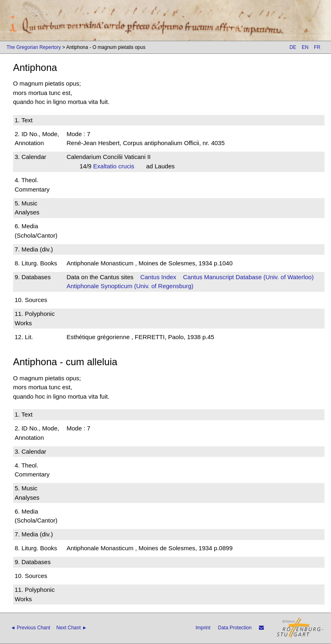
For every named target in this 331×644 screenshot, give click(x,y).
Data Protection (235, 628)
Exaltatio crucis (116, 166)
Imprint (203, 628)
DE (293, 47)
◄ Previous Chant (30, 628)
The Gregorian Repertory (34, 47)
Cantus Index (158, 277)
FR (317, 47)
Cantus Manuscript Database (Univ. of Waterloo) (248, 277)
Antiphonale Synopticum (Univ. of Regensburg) (130, 286)
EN (305, 47)
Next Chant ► (71, 628)
